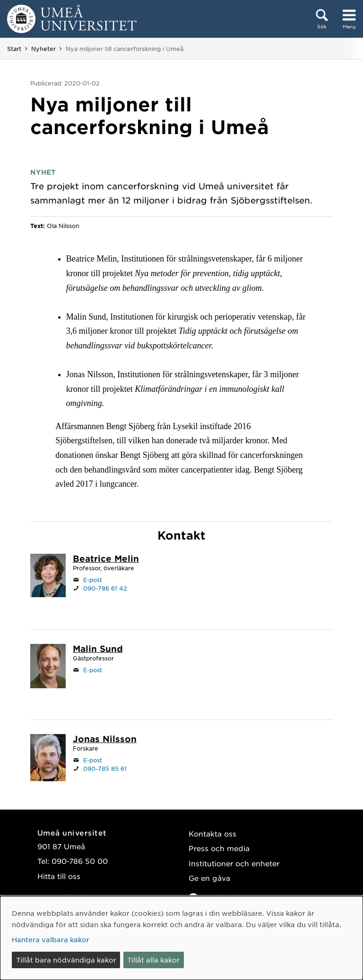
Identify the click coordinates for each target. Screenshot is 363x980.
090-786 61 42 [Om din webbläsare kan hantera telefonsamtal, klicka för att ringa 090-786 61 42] (105, 588)
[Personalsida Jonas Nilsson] (105, 740)
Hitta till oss (59, 876)
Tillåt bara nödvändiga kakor (66, 960)
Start (14, 49)
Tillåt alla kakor (153, 960)
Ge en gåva (209, 878)
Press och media (219, 848)
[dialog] (181, 938)
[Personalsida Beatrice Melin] (106, 559)
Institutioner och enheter (234, 863)
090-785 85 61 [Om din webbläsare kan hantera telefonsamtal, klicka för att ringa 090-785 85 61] (105, 769)
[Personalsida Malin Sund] (98, 650)
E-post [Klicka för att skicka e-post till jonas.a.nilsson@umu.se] (93, 760)
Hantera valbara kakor (51, 939)
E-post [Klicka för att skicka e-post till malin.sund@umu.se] (93, 670)
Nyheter (43, 49)
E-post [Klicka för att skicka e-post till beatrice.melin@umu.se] (93, 580)
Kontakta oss (212, 833)
